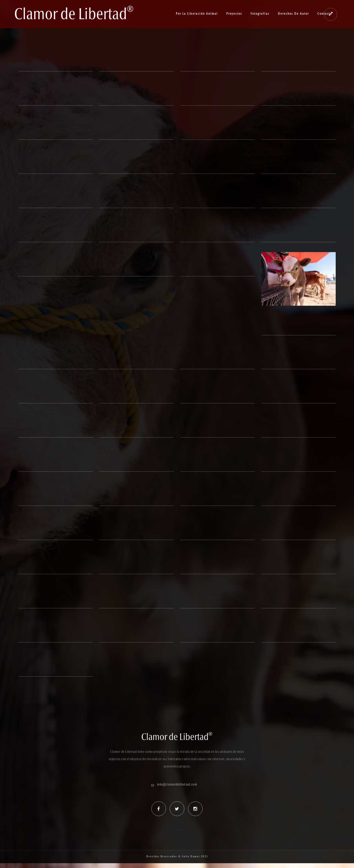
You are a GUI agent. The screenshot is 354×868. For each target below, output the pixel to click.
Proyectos (234, 14)
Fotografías (260, 14)
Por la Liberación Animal (197, 14)
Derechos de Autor (293, 14)
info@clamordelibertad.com (177, 785)
